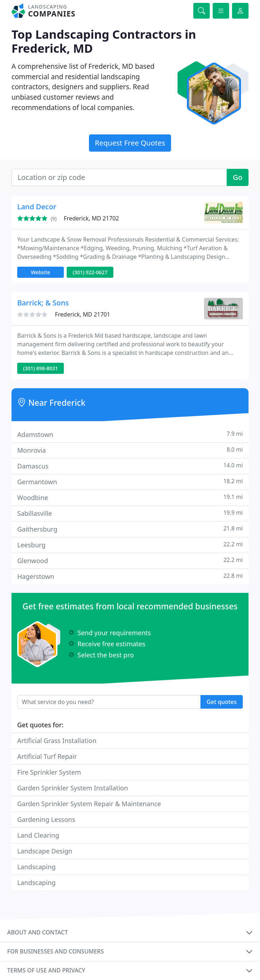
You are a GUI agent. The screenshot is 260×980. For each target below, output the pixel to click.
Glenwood (130, 560)
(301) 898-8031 (41, 368)
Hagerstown (130, 576)
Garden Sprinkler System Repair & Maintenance (89, 804)
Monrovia (130, 450)
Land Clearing (38, 835)
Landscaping (36, 867)
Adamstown (130, 434)
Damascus (130, 466)
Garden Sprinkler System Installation (73, 788)
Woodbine (130, 497)
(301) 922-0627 (90, 272)
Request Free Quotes (130, 143)
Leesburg (130, 545)
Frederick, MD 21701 (82, 314)
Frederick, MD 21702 (91, 218)
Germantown (130, 482)
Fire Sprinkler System (49, 772)
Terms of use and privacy (46, 970)
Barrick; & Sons (43, 303)
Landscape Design (45, 851)
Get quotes (222, 702)
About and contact (37, 932)
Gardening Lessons (46, 819)
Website (41, 272)
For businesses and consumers (55, 951)
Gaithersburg (130, 529)
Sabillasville (130, 513)
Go (238, 177)
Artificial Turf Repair (47, 756)
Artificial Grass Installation (57, 741)
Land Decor (37, 207)
